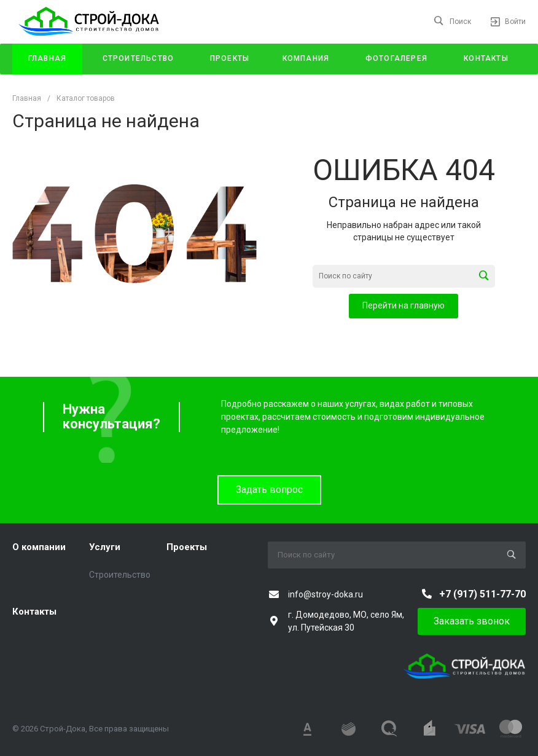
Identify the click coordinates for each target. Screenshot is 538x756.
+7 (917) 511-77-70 (482, 594)
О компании (39, 547)
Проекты (187, 547)
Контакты (34, 612)
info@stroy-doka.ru (326, 594)
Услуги (105, 547)
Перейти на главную (404, 305)
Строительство (120, 575)
